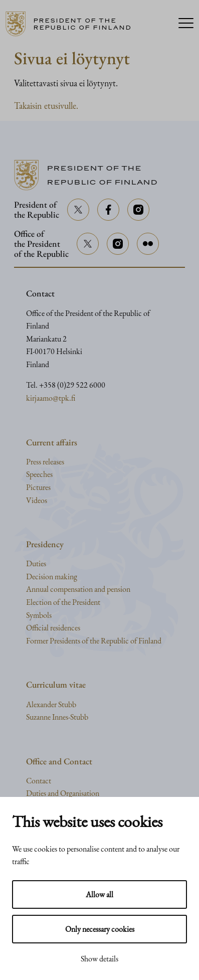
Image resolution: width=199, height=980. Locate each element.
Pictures (38, 487)
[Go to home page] (87, 24)
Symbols (39, 615)
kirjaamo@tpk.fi (51, 398)
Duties (36, 563)
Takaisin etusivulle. (46, 106)
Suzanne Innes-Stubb (57, 717)
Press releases (45, 462)
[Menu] (186, 24)
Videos (37, 500)
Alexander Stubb (51, 704)
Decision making (52, 577)
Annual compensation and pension (78, 589)
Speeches (39, 474)
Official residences (53, 628)
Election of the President (63, 602)
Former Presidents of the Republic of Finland (94, 641)
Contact (39, 781)
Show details (100, 959)
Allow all (100, 894)
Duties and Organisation (63, 793)
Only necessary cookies (100, 929)
